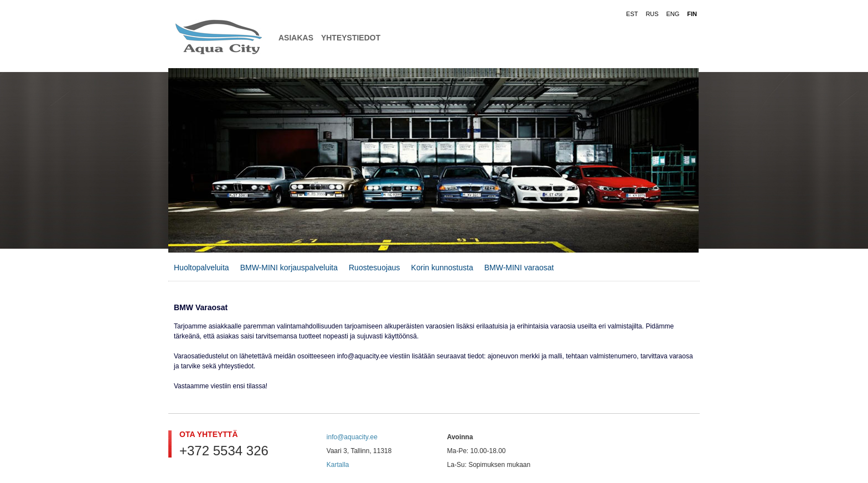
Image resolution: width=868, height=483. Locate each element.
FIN (692, 14)
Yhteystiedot (351, 38)
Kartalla (338, 465)
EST (632, 14)
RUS (652, 14)
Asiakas (296, 38)
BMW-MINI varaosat (519, 268)
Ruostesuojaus (374, 268)
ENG (673, 14)
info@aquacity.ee (352, 437)
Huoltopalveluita (201, 268)
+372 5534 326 (224, 451)
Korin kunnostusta (442, 268)
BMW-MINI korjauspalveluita (289, 268)
